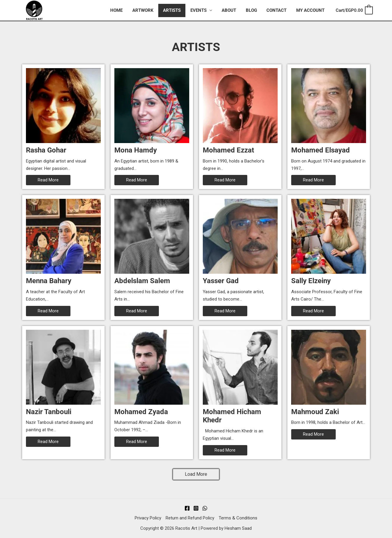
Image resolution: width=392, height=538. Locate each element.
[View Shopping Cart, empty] (354, 10)
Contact (278, 10)
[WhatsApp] (205, 508)
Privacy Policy (148, 518)
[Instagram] (196, 508)
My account (311, 10)
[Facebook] (187, 508)
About (232, 10)
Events (202, 10)
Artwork (148, 10)
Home (122, 10)
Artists (176, 10)
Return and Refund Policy (190, 518)
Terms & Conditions (238, 518)
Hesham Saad (238, 528)
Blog (253, 10)
